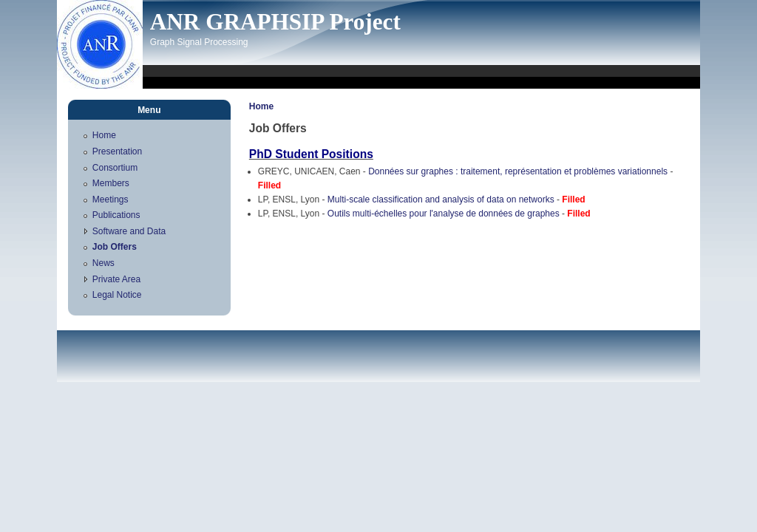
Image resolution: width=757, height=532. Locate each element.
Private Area (116, 279)
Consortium (115, 168)
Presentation (117, 151)
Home (261, 106)
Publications (116, 215)
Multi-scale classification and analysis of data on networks (441, 199)
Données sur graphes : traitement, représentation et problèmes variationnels (518, 171)
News (103, 263)
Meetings (111, 199)
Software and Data (129, 231)
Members (111, 183)
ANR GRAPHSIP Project (275, 22)
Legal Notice (117, 295)
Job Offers (115, 247)
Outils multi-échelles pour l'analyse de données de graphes (444, 214)
